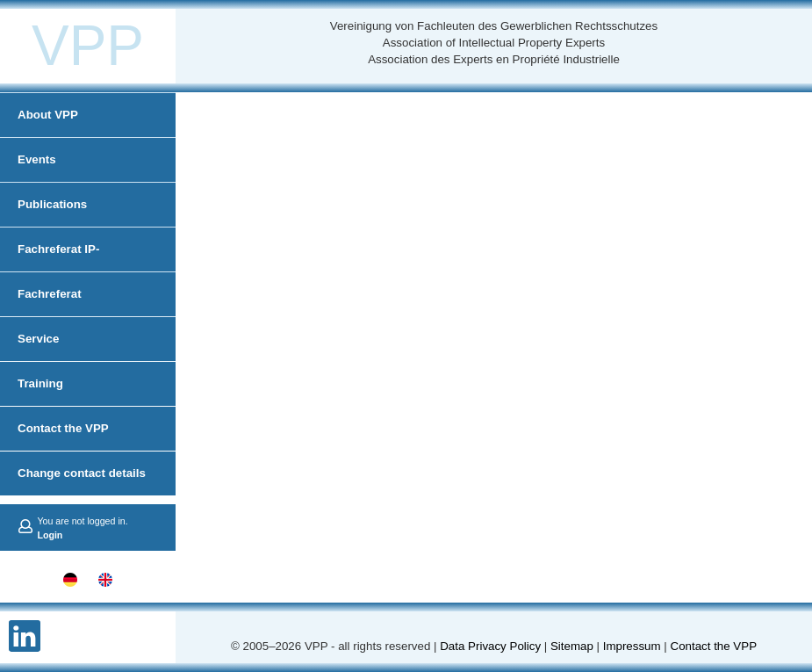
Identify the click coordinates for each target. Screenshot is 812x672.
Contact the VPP (63, 428)
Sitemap (572, 646)
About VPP (48, 115)
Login (50, 535)
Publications (52, 204)
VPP (88, 46)
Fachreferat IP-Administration (59, 271)
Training (40, 383)
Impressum (632, 646)
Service (38, 339)
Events (37, 159)
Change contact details (82, 473)
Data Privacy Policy (490, 646)
